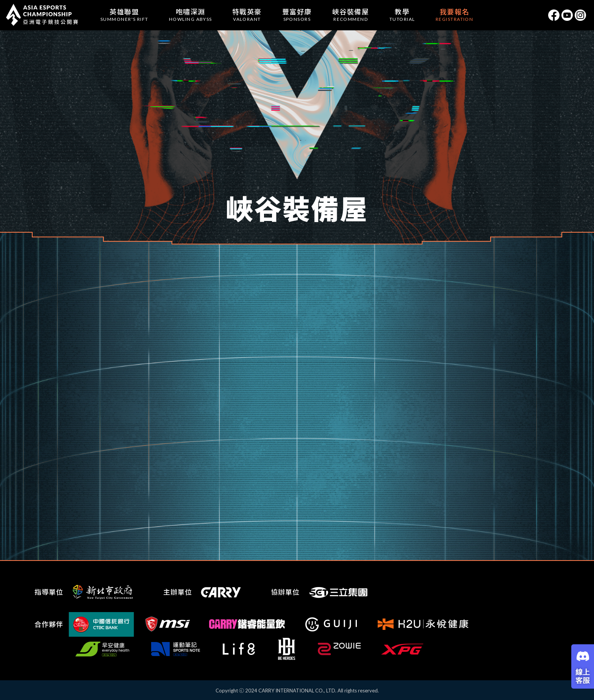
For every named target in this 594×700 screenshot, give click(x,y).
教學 (402, 15)
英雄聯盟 (124, 15)
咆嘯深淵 (191, 15)
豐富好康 (297, 15)
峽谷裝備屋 (351, 15)
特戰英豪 (247, 15)
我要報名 (454, 15)
